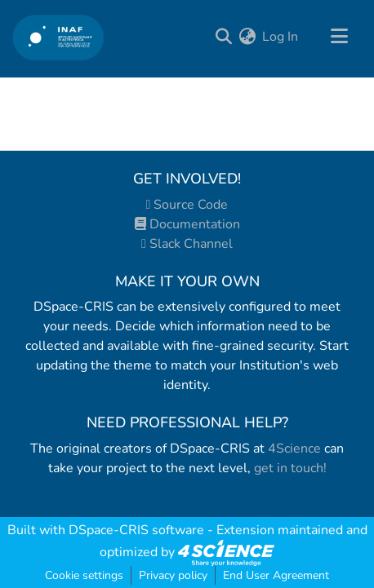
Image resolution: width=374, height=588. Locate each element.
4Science (294, 449)
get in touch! (290, 468)
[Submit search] (223, 37)
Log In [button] (281, 37)
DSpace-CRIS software (136, 530)
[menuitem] (247, 37)
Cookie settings (84, 575)
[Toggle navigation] (339, 37)
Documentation (187, 224)
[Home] (58, 37)
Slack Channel (187, 244)
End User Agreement (276, 575)
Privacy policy (173, 575)
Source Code (187, 205)
